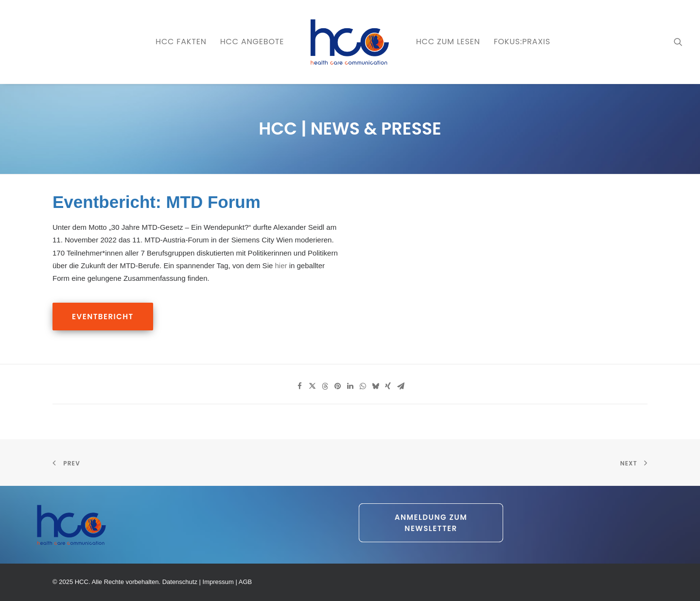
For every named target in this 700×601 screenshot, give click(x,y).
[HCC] (350, 42)
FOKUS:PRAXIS (522, 42)
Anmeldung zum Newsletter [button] (432, 523)
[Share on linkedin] (350, 386)
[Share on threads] (325, 386)
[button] (678, 42)
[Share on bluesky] (375, 386)
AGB (245, 582)
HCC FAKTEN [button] (181, 42)
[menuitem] (181, 42)
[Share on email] (401, 386)
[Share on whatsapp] (363, 386)
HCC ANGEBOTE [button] (252, 42)
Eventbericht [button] (103, 317)
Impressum (218, 582)
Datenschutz (180, 582)
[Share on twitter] (312, 386)
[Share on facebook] (299, 386)
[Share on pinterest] (337, 386)
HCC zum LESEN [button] (448, 42)
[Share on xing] (388, 386)
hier (281, 266)
